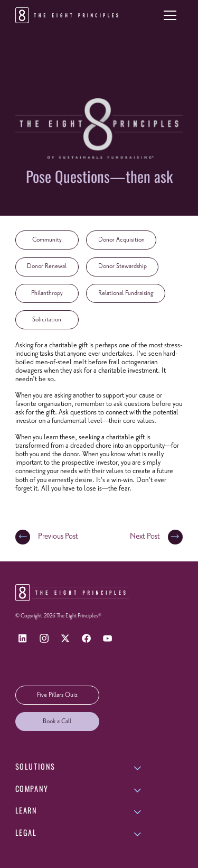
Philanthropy (47, 293)
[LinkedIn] (23, 638)
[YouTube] (107, 638)
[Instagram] (44, 638)
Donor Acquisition (121, 240)
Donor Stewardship (122, 266)
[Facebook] (86, 638)
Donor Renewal (47, 266)
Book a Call (57, 722)
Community (47, 240)
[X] (65, 638)
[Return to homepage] (68, 15)
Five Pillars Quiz (57, 695)
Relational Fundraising (126, 293)
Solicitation (47, 320)
